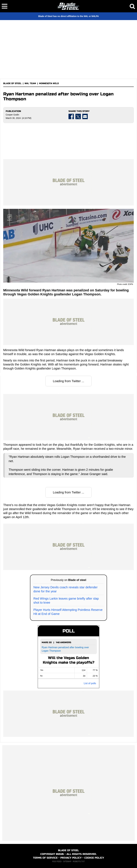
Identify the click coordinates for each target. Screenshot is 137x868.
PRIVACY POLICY (71, 858)
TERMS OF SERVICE (45, 858)
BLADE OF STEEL (12, 83)
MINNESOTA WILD (49, 83)
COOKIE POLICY (94, 858)
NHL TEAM (30, 83)
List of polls (90, 683)
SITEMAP (67, 862)
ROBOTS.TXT (79, 862)
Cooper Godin (12, 115)
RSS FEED (57, 862)
